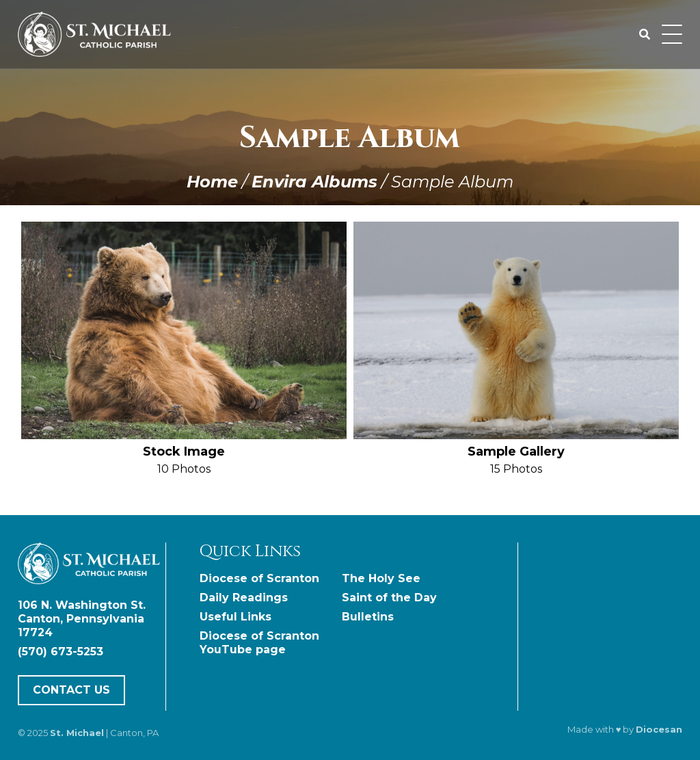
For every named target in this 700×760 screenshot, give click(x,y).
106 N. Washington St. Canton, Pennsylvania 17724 (82, 619)
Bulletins (368, 617)
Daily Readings (244, 598)
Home (212, 182)
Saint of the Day (389, 598)
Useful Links (235, 617)
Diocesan (659, 729)
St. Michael (77, 733)
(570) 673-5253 (60, 652)
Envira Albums (314, 182)
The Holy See (381, 578)
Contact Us (71, 690)
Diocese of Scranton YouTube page (259, 643)
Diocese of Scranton (259, 578)
